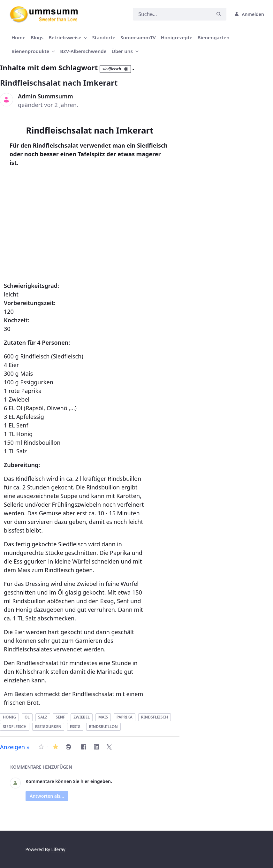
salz (43, 717)
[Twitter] (109, 747)
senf (60, 717)
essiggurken (48, 727)
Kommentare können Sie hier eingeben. (69, 781)
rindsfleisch (155, 717)
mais (103, 717)
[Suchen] (172, 14)
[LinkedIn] (96, 747)
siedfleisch (15, 727)
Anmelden (249, 14)
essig (75, 727)
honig (9, 717)
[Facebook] (84, 747)
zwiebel (82, 717)
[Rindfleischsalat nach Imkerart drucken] (68, 747)
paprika (125, 717)
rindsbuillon (103, 727)
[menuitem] (19, 38)
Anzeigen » (15, 747)
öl (27, 717)
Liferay (58, 849)
